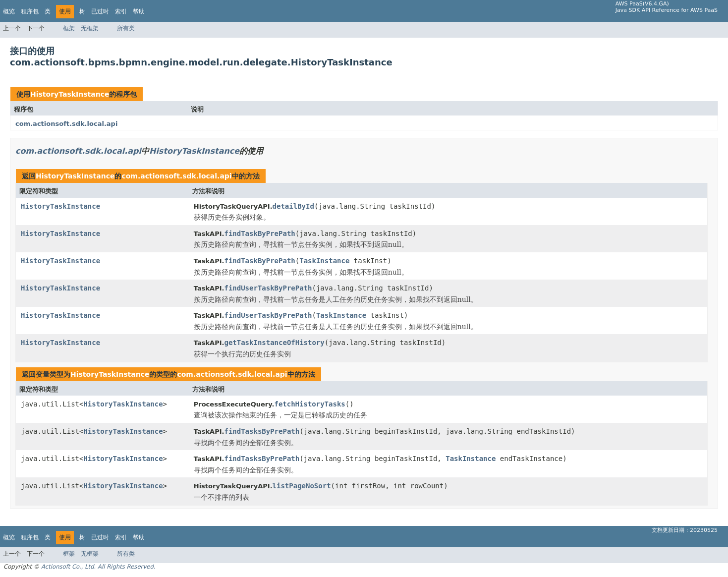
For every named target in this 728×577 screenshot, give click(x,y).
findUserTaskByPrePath (268, 288)
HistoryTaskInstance (70, 94)
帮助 (139, 11)
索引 (121, 11)
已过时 (100, 11)
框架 (69, 28)
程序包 (30, 11)
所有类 (126, 28)
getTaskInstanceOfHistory (274, 343)
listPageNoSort (302, 486)
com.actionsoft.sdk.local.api (66, 124)
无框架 (90, 28)
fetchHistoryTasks (309, 404)
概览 (9, 11)
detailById (293, 206)
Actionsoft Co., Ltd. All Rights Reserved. (98, 567)
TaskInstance (324, 261)
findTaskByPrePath (259, 233)
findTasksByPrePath (262, 431)
